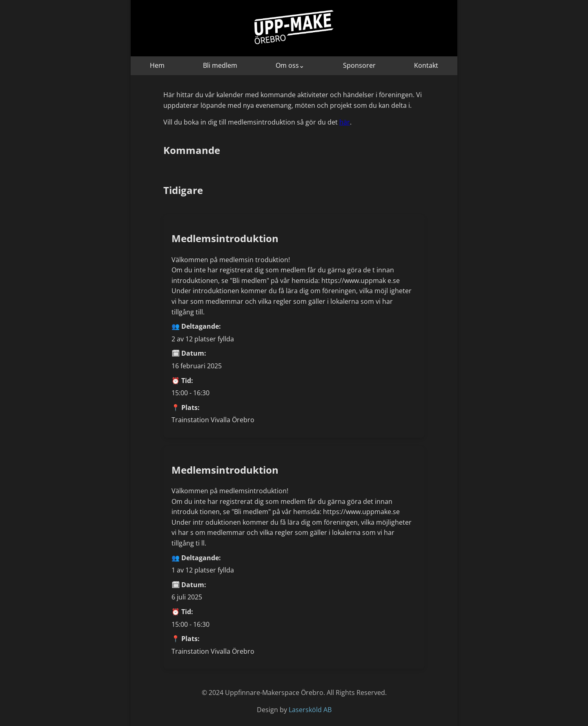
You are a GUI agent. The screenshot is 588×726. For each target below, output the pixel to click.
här (345, 122)
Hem (157, 65)
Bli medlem (220, 65)
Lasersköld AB (310, 710)
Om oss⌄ (290, 65)
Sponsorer (359, 65)
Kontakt (426, 65)
